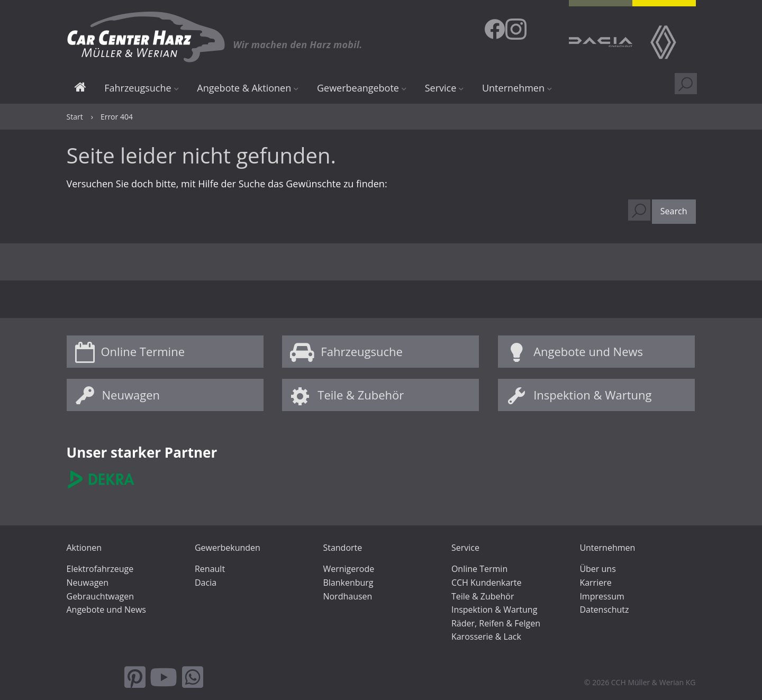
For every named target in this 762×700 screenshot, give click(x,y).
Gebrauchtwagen (101, 596)
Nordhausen (347, 596)
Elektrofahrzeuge (100, 569)
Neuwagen (131, 395)
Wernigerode (348, 569)
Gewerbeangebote (358, 88)
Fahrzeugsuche (138, 88)
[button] (674, 212)
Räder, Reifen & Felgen (496, 623)
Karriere (595, 583)
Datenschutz (604, 610)
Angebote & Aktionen (244, 88)
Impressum (602, 596)
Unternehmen (513, 88)
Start (80, 89)
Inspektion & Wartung (592, 395)
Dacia (206, 583)
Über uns (597, 569)
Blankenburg (348, 583)
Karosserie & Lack (486, 637)
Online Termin (479, 569)
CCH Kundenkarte (487, 583)
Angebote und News (588, 351)
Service (441, 88)
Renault (210, 569)
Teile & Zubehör (361, 395)
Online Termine (143, 351)
